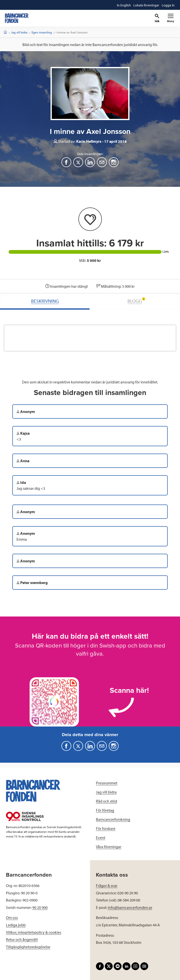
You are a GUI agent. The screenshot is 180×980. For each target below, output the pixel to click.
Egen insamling (42, 32)
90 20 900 (40, 907)
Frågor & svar (107, 885)
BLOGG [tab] (136, 301)
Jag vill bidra (19, 32)
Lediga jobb (16, 925)
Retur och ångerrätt (22, 939)
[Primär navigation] (171, 18)
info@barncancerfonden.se (130, 907)
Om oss (12, 917)
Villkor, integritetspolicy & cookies (34, 932)
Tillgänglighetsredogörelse (28, 947)
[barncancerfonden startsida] (17, 18)
